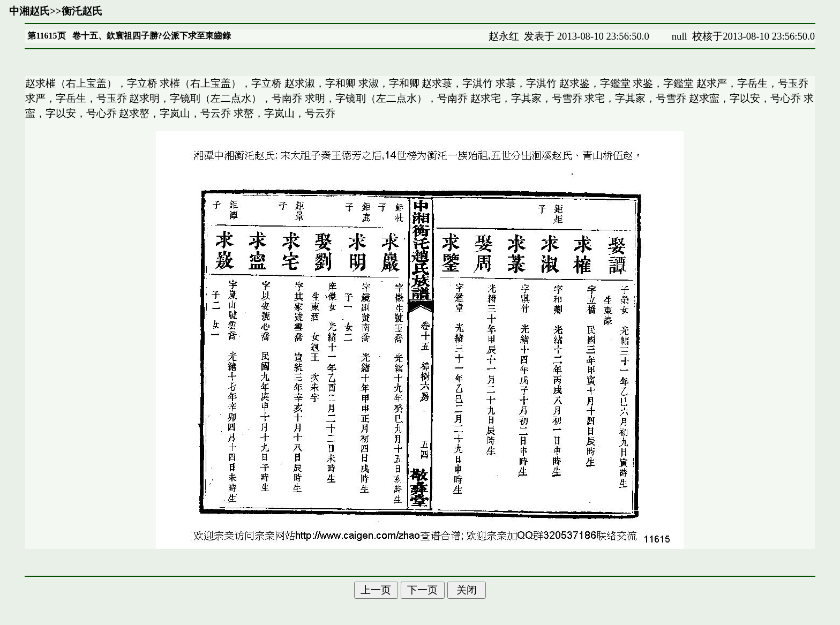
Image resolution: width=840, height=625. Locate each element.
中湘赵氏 (29, 11)
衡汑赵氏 (82, 11)
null (680, 36)
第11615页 (46, 36)
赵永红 (504, 36)
